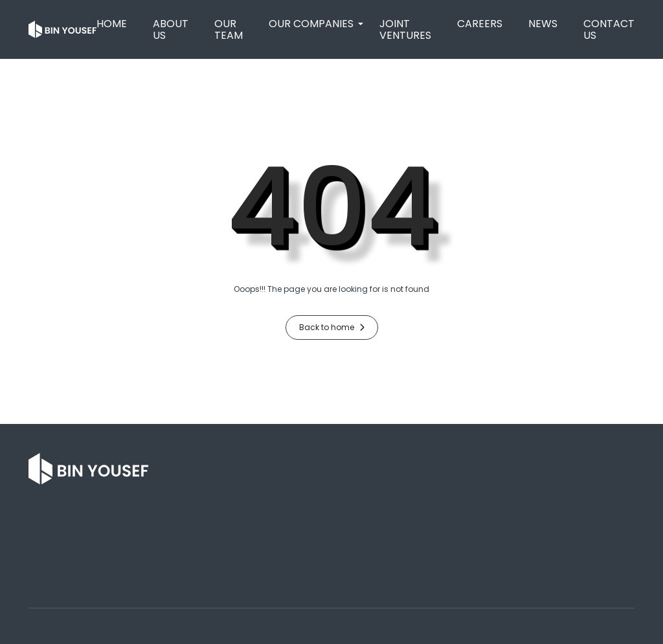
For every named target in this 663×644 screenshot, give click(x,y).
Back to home (332, 327)
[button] (311, 24)
